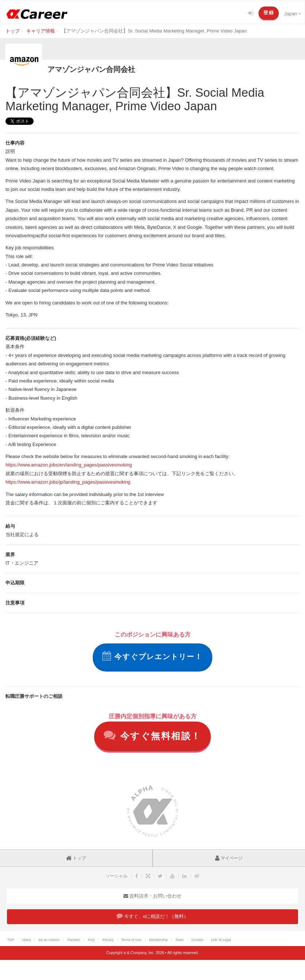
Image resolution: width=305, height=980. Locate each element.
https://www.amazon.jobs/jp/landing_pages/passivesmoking (68, 482)
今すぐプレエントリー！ (153, 656)
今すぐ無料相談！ (152, 735)
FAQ (91, 940)
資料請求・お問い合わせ (153, 896)
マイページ (229, 858)
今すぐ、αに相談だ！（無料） (152, 916)
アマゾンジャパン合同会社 (91, 69)
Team (180, 940)
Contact (197, 940)
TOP (11, 940)
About (26, 940)
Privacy (108, 940)
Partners (74, 940)
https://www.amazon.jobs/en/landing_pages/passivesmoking (69, 465)
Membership (158, 940)
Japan (293, 14)
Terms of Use (131, 940)
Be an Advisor (49, 940)
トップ (76, 858)
